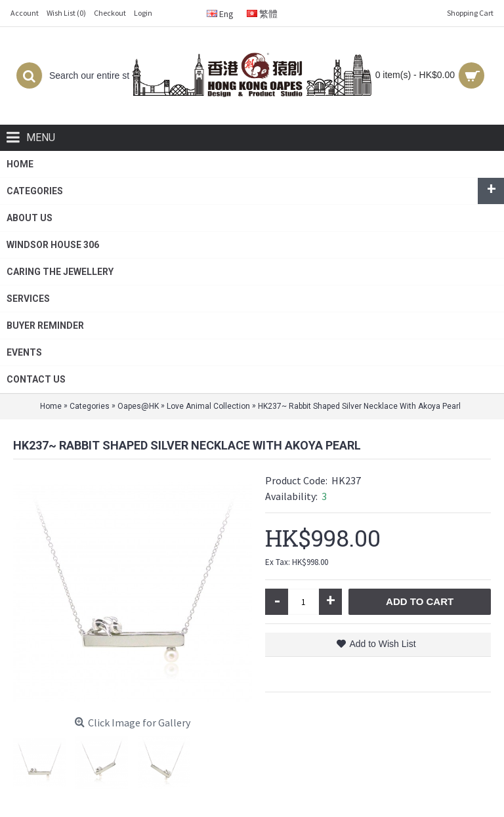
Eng (220, 14)
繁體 (262, 14)
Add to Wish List (382, 644)
